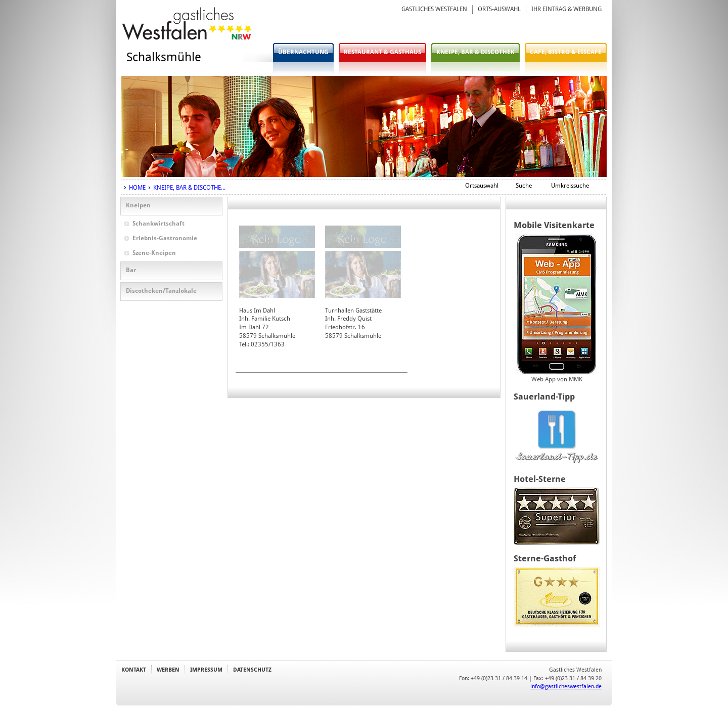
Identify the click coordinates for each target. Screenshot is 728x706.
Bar (131, 270)
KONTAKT (134, 670)
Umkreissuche (570, 186)
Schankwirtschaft (158, 224)
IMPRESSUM (206, 670)
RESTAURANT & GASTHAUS (382, 52)
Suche (524, 186)
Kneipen (138, 205)
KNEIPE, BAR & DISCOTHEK (475, 52)
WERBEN (168, 670)
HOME (137, 188)
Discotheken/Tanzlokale (161, 291)
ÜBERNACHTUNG (303, 52)
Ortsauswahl (482, 186)
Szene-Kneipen (154, 253)
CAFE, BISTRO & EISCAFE (566, 52)
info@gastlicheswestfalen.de (566, 686)
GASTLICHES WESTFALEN (434, 9)
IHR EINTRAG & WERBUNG (566, 9)
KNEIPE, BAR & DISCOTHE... (189, 188)
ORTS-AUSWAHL (499, 9)
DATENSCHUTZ (252, 670)
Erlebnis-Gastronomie (165, 238)
